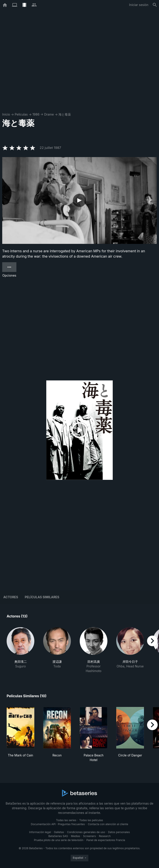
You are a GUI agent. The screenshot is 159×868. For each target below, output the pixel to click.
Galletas (59, 832)
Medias (75, 836)
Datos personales (119, 832)
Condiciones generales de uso (86, 832)
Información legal (40, 832)
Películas (21, 114)
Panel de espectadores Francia (106, 840)
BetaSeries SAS (58, 836)
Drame (49, 114)
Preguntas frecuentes (71, 824)
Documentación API (43, 824)
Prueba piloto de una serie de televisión (59, 840)
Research (105, 836)
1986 (36, 114)
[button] (20, 650)
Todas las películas (91, 820)
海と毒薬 (65, 114)
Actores (11, 597)
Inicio (6, 114)
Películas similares (42, 597)
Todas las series (66, 820)
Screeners (89, 836)
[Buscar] (155, 5)
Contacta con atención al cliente (108, 824)
